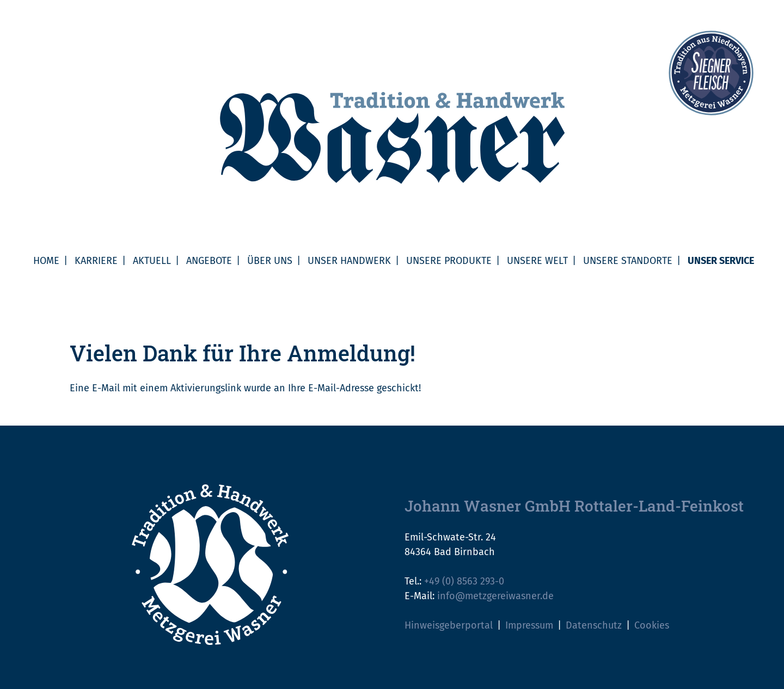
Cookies (652, 625)
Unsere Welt (537, 261)
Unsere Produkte (449, 261)
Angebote (209, 261)
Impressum (529, 625)
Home (46, 261)
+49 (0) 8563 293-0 (464, 581)
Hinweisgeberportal (449, 625)
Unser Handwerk (349, 261)
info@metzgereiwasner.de (495, 596)
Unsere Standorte (628, 261)
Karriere (96, 261)
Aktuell (152, 261)
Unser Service (721, 261)
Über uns (270, 261)
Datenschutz (594, 625)
